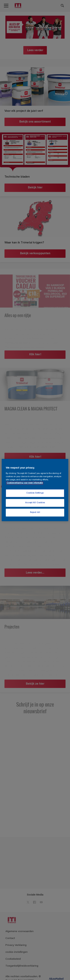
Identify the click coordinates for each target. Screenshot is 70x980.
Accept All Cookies (35, 503)
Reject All (35, 512)
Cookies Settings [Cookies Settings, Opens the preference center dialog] (35, 493)
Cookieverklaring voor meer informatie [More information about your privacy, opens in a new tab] (25, 483)
